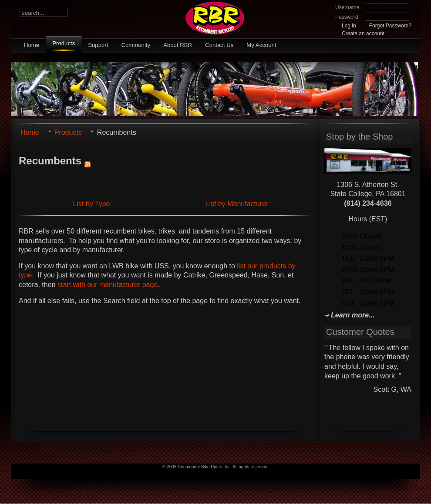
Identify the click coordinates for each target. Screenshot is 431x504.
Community (136, 45)
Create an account (363, 33)
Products (64, 43)
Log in (349, 26)
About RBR (178, 45)
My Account (261, 45)
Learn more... (353, 315)
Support (98, 45)
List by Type (91, 204)
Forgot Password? (390, 26)
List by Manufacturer (237, 204)
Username (347, 7)
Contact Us (219, 45)
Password (347, 17)
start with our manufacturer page (108, 285)
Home (32, 45)
